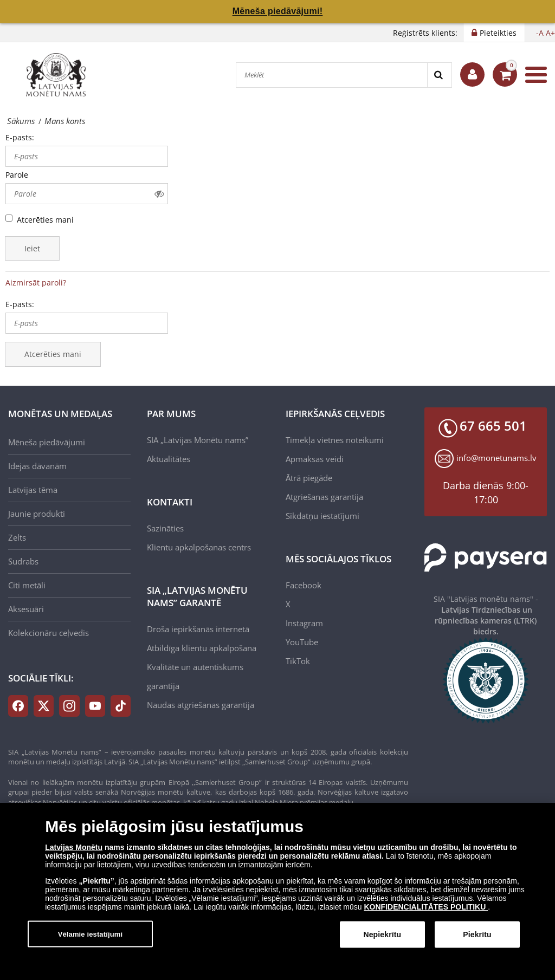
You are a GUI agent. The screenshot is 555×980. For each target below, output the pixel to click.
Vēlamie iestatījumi (91, 937)
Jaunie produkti (37, 514)
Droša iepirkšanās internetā (198, 629)
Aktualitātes (169, 459)
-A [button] (540, 33)
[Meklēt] (332, 75)
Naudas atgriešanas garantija (201, 705)
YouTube (302, 642)
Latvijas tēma (33, 490)
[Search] (439, 75)
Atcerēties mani (45, 220)
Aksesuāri (26, 609)
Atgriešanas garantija (324, 497)
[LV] (60, 75)
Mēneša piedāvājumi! (278, 11)
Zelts (17, 537)
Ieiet (32, 248)
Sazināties (165, 528)
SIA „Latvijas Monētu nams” (198, 440)
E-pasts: (20, 137)
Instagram (304, 623)
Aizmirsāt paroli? (36, 283)
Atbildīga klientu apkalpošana (202, 648)
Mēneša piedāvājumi (47, 442)
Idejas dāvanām (37, 466)
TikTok (298, 661)
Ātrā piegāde (309, 478)
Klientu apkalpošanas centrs (199, 547)
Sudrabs (23, 561)
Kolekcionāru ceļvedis (49, 633)
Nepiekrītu (382, 938)
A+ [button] (550, 33)
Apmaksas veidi (315, 459)
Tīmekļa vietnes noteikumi (335, 440)
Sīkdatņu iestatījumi (322, 516)
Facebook (304, 585)
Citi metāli (27, 585)
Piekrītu (477, 938)
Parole (17, 175)
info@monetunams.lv (496, 458)
